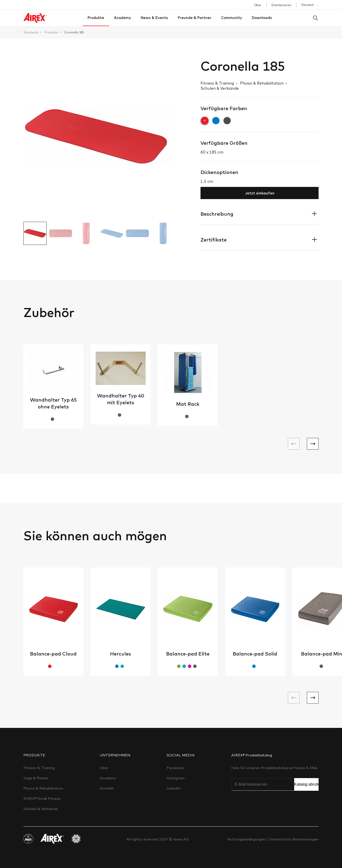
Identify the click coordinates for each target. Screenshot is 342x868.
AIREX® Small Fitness (42, 798)
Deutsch (308, 5)
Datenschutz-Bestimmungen (294, 839)
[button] (313, 444)
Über (258, 5)
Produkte (96, 18)
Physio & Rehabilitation (43, 788)
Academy (122, 18)
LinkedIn (174, 788)
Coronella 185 (74, 32)
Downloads (262, 18)
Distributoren (281, 5)
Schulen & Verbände (41, 809)
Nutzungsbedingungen (247, 839)
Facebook (175, 768)
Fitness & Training (39, 768)
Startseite (31, 32)
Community (231, 18)
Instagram (176, 778)
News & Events (154, 18)
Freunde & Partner (195, 18)
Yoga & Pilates (36, 778)
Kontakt (107, 788)
